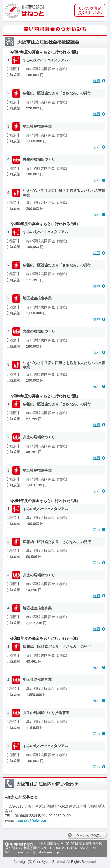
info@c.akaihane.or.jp (43, 852)
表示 (96, 81)
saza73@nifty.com (33, 820)
